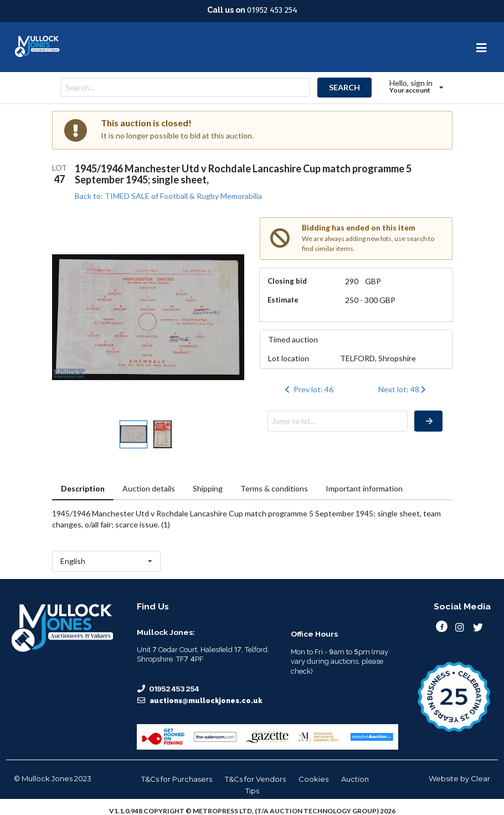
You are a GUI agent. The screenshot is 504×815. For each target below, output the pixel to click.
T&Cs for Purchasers (177, 779)
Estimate (283, 300)
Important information (364, 488)
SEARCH (344, 87)
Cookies (313, 779)
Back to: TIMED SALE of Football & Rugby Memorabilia (168, 196)
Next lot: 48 (403, 389)
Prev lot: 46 (308, 389)
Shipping (208, 488)
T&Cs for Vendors (255, 779)
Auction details (149, 488)
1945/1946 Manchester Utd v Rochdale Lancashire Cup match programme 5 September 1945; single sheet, (243, 174)
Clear (480, 778)
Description (83, 488)
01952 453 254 (272, 10)
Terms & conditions (274, 488)
